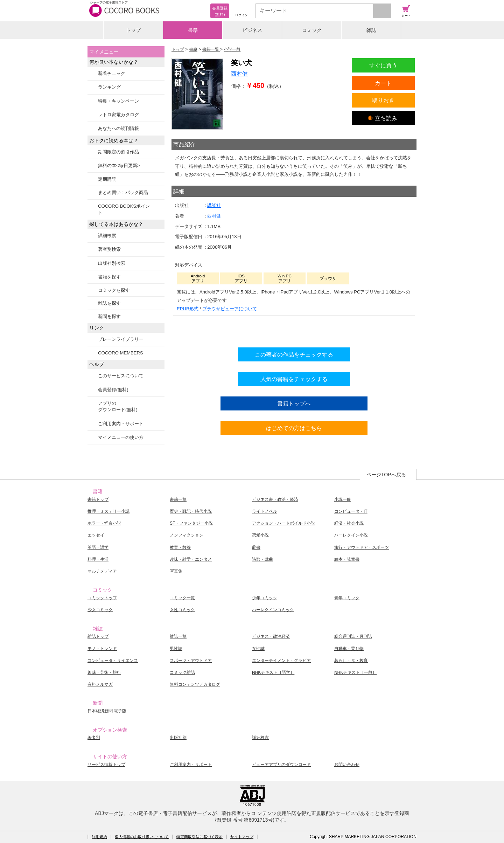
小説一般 (343, 499)
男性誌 (176, 649)
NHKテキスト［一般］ (355, 672)
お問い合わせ (347, 765)
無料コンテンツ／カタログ (195, 684)
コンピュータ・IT (351, 511)
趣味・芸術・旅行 (104, 672)
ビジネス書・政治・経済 (275, 499)
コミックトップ (102, 598)
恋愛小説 (260, 535)
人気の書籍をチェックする (294, 379)
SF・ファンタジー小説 (191, 523)
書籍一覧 (178, 499)
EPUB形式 (188, 309)
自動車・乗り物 (349, 649)
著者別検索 (109, 249)
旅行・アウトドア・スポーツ (362, 547)
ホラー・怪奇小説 (104, 523)
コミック (312, 30)
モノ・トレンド (102, 649)
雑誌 (371, 30)
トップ (133, 30)
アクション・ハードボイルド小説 (283, 523)
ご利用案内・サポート (121, 424)
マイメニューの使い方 (121, 437)
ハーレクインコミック (273, 610)
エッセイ (96, 535)
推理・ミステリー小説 (108, 511)
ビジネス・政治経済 (271, 636)
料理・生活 (98, 559)
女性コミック (182, 610)
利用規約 (99, 837)
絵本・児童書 (347, 559)
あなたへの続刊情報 (118, 128)
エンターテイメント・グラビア (281, 661)
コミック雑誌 (182, 672)
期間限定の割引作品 (118, 152)
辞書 (256, 547)
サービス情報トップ (106, 765)
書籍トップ (98, 499)
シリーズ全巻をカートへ (294, 330)
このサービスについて (121, 376)
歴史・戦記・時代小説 (191, 511)
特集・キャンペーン (118, 101)
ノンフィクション (187, 535)
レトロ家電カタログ (118, 115)
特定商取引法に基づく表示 (199, 837)
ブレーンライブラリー (121, 339)
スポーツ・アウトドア (191, 661)
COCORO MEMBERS (121, 353)
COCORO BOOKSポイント (124, 209)
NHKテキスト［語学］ (273, 672)
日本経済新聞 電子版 (107, 711)
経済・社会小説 (349, 523)
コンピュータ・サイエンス (113, 661)
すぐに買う (383, 65)
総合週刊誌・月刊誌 (353, 636)
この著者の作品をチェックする (294, 354)
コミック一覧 (182, 598)
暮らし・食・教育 (351, 661)
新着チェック (112, 73)
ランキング (109, 87)
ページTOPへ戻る (386, 475)
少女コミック (100, 610)
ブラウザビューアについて (230, 309)
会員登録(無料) (113, 390)
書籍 (193, 30)
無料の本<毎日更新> (119, 165)
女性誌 (258, 649)
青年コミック (347, 598)
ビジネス (252, 30)
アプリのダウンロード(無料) (118, 406)
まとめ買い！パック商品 (123, 192)
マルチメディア (102, 571)
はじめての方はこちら (294, 428)
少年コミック (265, 598)
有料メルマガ (100, 684)
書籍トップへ (294, 403)
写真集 (176, 571)
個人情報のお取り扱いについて (142, 837)
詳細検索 (107, 236)
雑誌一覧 (178, 636)
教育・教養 (180, 547)
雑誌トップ (98, 636)
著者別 (94, 738)
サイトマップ (242, 837)
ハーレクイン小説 (351, 535)
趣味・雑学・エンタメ (191, 559)
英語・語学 (98, 547)
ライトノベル (265, 511)
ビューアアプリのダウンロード (281, 765)
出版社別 (178, 738)
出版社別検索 (112, 263)
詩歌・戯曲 (262, 559)
